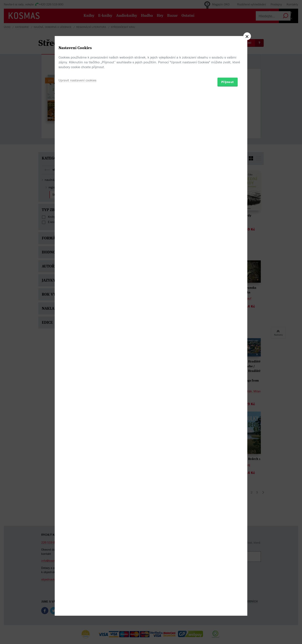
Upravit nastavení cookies (77, 343)
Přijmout (228, 345)
